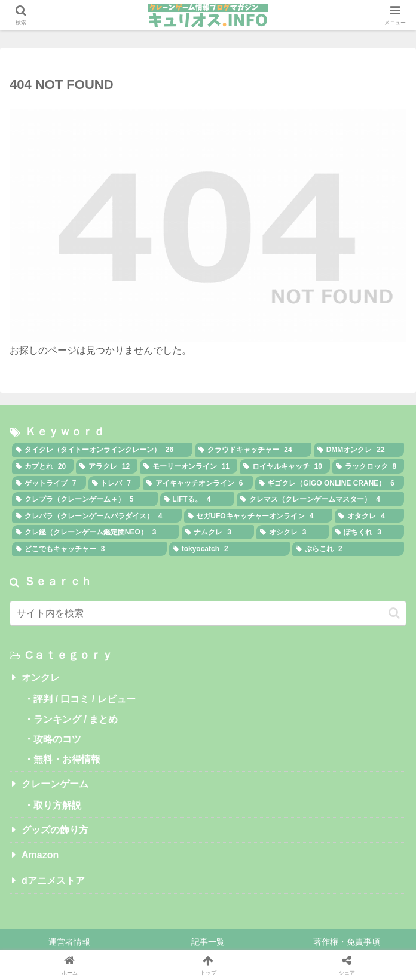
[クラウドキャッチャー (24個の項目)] (253, 450)
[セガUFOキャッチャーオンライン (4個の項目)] (259, 516)
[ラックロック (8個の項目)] (368, 466)
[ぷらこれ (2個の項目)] (348, 549)
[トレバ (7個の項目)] (115, 483)
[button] (394, 613)
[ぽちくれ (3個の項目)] (368, 532)
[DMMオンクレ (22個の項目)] (359, 450)
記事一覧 (208, 942)
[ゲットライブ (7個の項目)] (49, 483)
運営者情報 (69, 942)
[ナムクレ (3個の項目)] (218, 532)
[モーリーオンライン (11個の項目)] (189, 466)
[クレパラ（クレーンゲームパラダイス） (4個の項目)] (97, 516)
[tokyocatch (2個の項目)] (230, 549)
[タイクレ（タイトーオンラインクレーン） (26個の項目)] (102, 450)
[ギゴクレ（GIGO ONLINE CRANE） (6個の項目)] (330, 483)
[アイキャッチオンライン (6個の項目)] (198, 483)
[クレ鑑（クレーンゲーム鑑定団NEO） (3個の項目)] (96, 532)
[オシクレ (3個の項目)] (293, 532)
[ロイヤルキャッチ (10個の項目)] (285, 466)
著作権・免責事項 (347, 942)
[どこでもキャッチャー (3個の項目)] (89, 549)
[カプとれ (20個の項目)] (43, 466)
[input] (208, 613)
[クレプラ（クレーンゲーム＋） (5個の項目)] (85, 499)
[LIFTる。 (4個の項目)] (198, 499)
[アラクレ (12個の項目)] (107, 466)
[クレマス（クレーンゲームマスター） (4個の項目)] (320, 499)
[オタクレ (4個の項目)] (369, 516)
